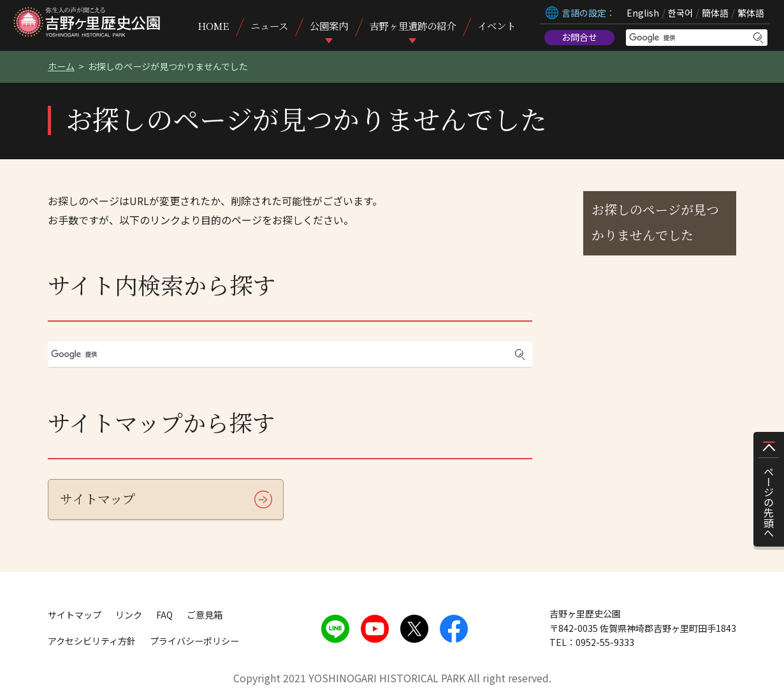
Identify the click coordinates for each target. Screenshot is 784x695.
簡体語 (715, 13)
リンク (129, 615)
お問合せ (579, 37)
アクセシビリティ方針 (92, 641)
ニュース (269, 25)
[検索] (689, 38)
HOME (213, 25)
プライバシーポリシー (194, 641)
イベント (497, 25)
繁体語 (751, 13)
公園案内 (329, 25)
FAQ (164, 615)
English (643, 13)
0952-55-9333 (605, 642)
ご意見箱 (205, 615)
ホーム (61, 66)
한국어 (680, 13)
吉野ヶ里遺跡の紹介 (413, 25)
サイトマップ (98, 498)
